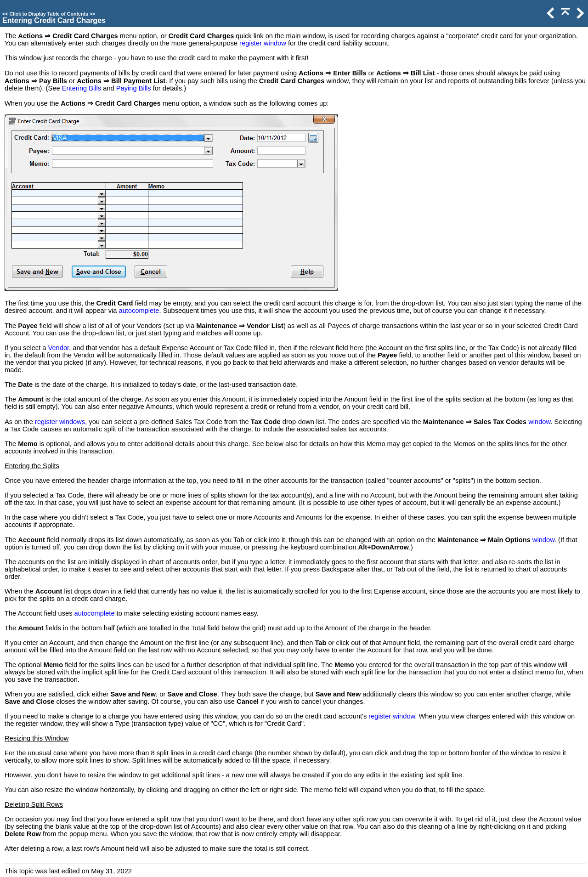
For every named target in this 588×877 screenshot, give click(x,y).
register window (263, 43)
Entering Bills (82, 88)
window (539, 422)
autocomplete (139, 311)
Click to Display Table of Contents (49, 14)
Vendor (59, 348)
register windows (60, 422)
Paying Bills (134, 88)
